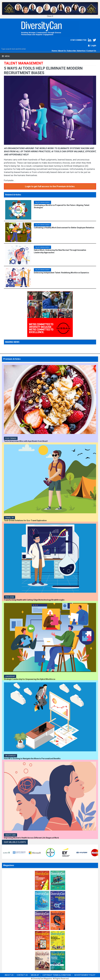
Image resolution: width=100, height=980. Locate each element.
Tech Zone (10, 597)
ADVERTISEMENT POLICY (85, 975)
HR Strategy (10, 756)
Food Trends (11, 438)
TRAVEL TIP (9, 518)
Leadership (10, 676)
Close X (50, 16)
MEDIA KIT (35, 975)
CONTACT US (22, 975)
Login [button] (92, 45)
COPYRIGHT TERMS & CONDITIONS (57, 975)
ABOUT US (9, 975)
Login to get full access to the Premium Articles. (50, 186)
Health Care (10, 835)
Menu (7, 56)
